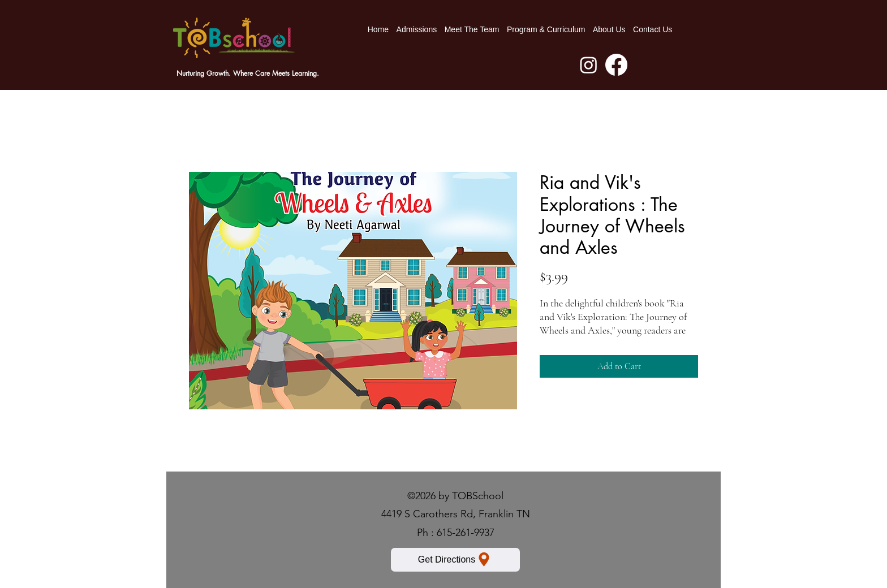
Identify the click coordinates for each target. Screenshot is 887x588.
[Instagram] (589, 65)
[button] (546, 29)
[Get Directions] (455, 560)
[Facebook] (616, 65)
